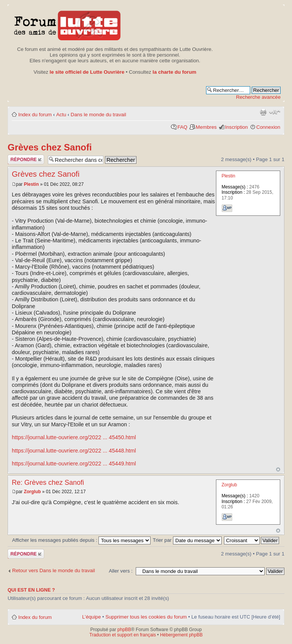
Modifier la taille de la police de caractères (275, 112)
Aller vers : (121, 571)
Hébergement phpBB (181, 635)
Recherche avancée (258, 97)
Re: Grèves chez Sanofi (48, 483)
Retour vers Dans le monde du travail (54, 570)
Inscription (236, 127)
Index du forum (35, 115)
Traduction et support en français (123, 635)
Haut (278, 469)
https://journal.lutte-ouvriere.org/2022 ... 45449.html (74, 464)
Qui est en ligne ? (31, 590)
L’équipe (91, 617)
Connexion (268, 127)
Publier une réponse (26, 159)
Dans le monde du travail (98, 115)
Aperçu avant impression (263, 112)
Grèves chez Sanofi (50, 147)
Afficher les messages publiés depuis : (82, 540)
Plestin (31, 184)
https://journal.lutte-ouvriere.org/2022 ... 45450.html (74, 437)
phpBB (124, 630)
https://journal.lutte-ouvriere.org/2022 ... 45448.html (74, 451)
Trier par (187, 540)
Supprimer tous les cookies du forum (146, 617)
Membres (206, 127)
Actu (61, 115)
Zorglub (33, 492)
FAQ (182, 127)
